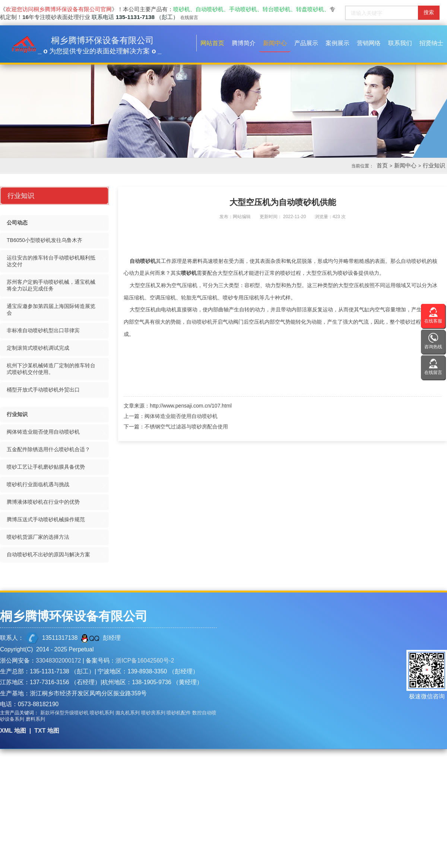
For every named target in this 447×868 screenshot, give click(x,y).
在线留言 (189, 18)
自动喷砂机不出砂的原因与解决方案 (48, 554)
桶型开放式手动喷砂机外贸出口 (43, 390)
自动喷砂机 (143, 261)
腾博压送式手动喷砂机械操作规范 (46, 519)
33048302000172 (58, 661)
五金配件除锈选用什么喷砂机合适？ (48, 449)
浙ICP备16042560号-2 (145, 661)
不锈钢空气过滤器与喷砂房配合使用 (186, 427)
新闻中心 (405, 165)
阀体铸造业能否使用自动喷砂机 (181, 416)
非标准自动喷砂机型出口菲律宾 (43, 330)
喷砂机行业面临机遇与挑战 (38, 484)
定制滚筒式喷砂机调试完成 (38, 348)
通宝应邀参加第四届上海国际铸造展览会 (51, 309)
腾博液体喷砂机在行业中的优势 (43, 502)
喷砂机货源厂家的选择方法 (38, 537)
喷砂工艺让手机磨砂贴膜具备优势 (46, 467)
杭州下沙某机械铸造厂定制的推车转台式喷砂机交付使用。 (51, 369)
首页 (382, 165)
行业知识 (434, 165)
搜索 (429, 12)
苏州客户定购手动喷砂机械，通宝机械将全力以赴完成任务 (51, 285)
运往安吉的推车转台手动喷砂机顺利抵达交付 (51, 261)
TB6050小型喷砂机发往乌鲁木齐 (45, 240)
